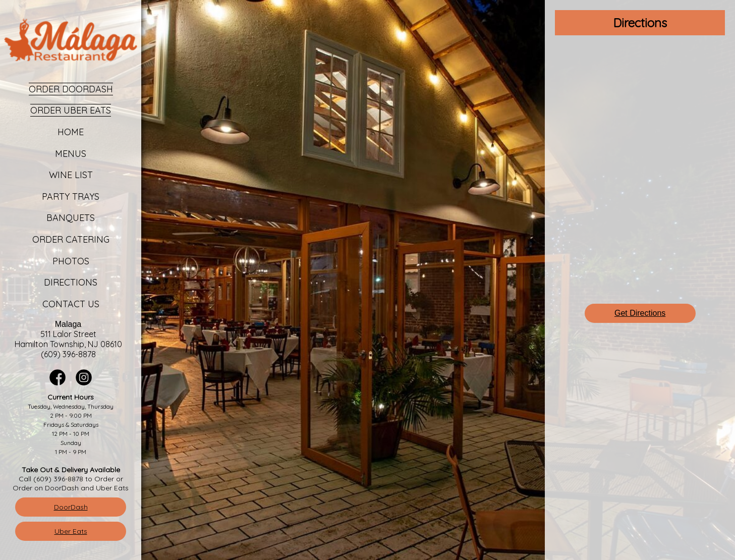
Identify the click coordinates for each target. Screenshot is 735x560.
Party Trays (71, 197)
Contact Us (71, 304)
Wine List (71, 175)
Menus (71, 154)
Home (71, 132)
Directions (71, 282)
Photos (71, 261)
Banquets (71, 218)
